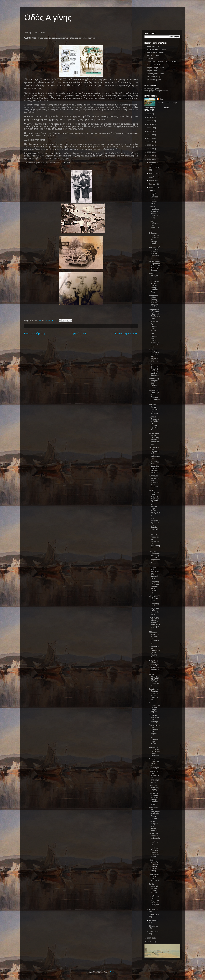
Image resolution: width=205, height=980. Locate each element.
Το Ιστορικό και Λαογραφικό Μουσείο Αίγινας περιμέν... (154, 813)
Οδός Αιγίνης (48, 17)
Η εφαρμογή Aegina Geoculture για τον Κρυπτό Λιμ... (154, 652)
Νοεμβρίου (154, 926)
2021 (149, 149)
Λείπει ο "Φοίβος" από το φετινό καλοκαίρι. (154, 826)
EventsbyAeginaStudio (156, 74)
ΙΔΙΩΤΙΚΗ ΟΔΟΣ (153, 56)
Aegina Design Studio (155, 68)
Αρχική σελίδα (79, 334)
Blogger (113, 972)
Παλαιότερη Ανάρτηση (126, 334)
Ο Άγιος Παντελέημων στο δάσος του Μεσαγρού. (154, 763)
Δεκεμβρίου (154, 932)
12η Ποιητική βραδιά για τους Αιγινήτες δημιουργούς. (155, 396)
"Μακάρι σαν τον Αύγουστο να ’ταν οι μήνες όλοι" (154, 900)
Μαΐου (152, 180)
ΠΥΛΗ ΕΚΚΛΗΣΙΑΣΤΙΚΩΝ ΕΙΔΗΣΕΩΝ (162, 62)
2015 (149, 128)
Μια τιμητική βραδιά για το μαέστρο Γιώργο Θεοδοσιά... (155, 751)
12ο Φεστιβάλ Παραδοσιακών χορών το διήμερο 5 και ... (154, 266)
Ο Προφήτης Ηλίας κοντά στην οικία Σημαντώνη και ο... (154, 609)
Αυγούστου (154, 909)
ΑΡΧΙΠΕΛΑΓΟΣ (153, 46)
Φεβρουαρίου (155, 168)
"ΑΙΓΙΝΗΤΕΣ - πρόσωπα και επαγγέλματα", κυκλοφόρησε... (154, 541)
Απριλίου (153, 177)
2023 (149, 156)
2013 (149, 121)
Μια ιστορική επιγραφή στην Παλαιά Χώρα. (154, 383)
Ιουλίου (152, 187)
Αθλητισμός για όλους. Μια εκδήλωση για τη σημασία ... (154, 481)
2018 (149, 138)
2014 (149, 124)
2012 (149, 117)
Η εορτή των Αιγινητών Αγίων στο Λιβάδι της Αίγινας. (154, 852)
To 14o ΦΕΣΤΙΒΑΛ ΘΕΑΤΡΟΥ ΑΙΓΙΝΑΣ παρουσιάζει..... (154, 680)
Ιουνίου (152, 184)
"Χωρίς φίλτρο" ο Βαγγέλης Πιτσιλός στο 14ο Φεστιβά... (154, 370)
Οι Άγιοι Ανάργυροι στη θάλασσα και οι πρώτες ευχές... (154, 197)
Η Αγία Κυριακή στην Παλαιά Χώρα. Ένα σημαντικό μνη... (154, 340)
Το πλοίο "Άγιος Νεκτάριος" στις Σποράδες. (154, 409)
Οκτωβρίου (154, 920)
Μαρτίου (153, 173)
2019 (149, 142)
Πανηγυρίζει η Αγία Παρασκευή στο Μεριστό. (154, 729)
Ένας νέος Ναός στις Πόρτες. (154, 787)
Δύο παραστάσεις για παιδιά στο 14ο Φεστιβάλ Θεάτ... (154, 572)
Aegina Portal (152, 71)
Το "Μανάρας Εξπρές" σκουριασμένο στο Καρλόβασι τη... (154, 439)
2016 (149, 131)
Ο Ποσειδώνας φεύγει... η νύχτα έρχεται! (154, 707)
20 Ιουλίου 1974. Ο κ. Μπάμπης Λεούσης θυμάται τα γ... (154, 637)
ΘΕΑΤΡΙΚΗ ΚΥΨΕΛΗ (155, 52)
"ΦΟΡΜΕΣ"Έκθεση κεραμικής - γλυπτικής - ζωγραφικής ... (154, 623)
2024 (149, 159)
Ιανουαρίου (154, 162)
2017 (149, 135)
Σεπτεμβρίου (154, 915)
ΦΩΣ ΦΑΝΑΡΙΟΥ (153, 65)
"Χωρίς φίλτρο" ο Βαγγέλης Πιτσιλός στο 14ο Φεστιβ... (154, 865)
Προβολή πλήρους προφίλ (167, 103)
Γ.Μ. (161, 99)
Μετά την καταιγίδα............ (154, 276)
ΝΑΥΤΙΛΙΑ (151, 59)
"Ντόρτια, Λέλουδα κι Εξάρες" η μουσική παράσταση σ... (155, 557)
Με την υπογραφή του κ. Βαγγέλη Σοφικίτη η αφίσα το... (154, 495)
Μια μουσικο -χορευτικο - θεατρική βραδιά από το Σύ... (155, 314)
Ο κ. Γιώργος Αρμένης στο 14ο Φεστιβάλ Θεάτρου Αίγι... (154, 287)
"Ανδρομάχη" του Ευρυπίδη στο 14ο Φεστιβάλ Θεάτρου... (154, 467)
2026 (149, 942)
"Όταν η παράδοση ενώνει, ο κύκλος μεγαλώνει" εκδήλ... (154, 212)
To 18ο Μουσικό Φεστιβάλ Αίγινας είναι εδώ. (154, 888)
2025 (149, 938)
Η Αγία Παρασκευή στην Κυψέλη (154, 740)
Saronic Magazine (154, 80)
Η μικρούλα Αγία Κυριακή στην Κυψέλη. (153, 326)
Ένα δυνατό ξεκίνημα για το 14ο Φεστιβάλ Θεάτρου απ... (154, 799)
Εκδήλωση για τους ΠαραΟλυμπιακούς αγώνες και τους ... (155, 453)
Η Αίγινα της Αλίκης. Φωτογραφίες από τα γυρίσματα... (155, 666)
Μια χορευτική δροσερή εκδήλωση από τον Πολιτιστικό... (155, 253)
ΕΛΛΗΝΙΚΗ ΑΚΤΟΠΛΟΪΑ (157, 49)
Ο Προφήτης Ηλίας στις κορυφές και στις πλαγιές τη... (154, 587)
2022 (149, 152)
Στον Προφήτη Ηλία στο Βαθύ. (155, 598)
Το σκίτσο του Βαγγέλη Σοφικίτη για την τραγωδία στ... (154, 694)
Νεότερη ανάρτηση (35, 334)
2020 (149, 145)
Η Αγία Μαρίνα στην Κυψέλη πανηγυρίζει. (154, 510)
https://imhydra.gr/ (154, 77)
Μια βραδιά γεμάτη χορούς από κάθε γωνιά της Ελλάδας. (154, 301)
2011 (149, 114)
